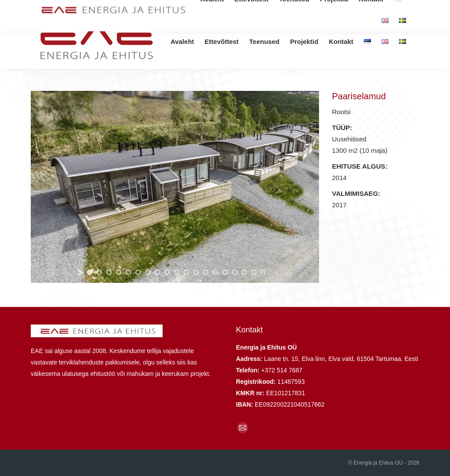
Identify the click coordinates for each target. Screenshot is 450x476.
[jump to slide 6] (138, 272)
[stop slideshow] (263, 272)
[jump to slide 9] (167, 272)
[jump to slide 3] (109, 272)
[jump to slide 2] (99, 272)
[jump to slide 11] (186, 272)
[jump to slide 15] (225, 272)
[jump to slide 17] (244, 272)
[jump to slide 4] (119, 272)
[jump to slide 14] (215, 272)
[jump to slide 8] (157, 272)
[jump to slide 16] (235, 272)
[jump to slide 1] (90, 272)
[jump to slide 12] (196, 272)
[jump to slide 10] (177, 272)
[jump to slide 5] (128, 272)
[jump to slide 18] (254, 272)
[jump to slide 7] (148, 272)
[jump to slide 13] (206, 272)
